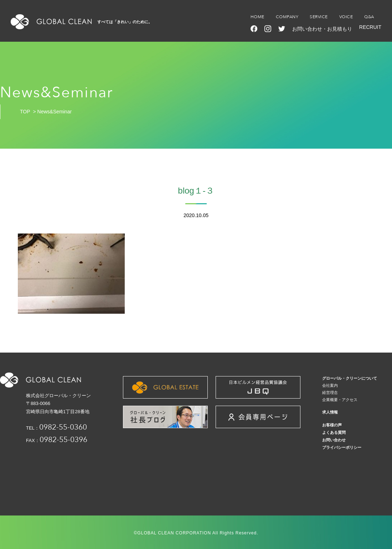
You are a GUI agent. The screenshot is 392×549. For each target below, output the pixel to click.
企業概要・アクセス (340, 400)
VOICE (346, 17)
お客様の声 (332, 425)
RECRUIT (370, 27)
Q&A (369, 17)
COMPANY (287, 17)
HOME (257, 17)
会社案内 (330, 385)
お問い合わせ (334, 440)
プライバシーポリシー (342, 447)
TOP (25, 112)
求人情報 (330, 412)
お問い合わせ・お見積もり (322, 29)
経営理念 (330, 392)
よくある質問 (334, 432)
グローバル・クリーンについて (350, 378)
